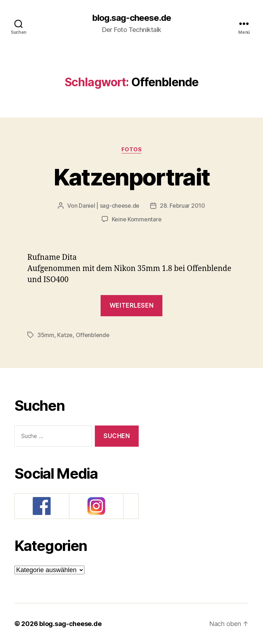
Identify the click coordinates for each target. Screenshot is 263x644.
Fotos (132, 149)
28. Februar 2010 (183, 206)
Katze (65, 335)
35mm (46, 335)
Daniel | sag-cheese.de (109, 206)
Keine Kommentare (137, 219)
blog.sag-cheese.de (131, 18)
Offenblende (93, 335)
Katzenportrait (132, 177)
